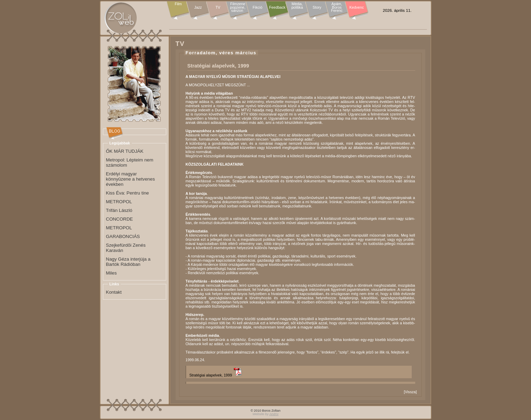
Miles (111, 273)
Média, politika (297, 6)
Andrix (274, 414)
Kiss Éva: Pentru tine (128, 193)
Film (178, 4)
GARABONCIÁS (123, 236)
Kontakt (114, 292)
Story (317, 7)
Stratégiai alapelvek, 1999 (211, 375)
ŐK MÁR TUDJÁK (125, 151)
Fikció (258, 7)
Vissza (410, 392)
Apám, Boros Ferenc (337, 7)
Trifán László (119, 210)
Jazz (198, 7)
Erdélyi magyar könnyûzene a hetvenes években (131, 179)
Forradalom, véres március (221, 53)
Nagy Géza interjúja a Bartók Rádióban (128, 262)
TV (218, 7)
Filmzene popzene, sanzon (238, 7)
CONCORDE (120, 219)
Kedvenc (357, 7)
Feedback (277, 7)
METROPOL (119, 202)
